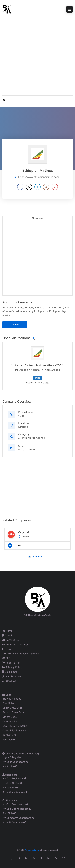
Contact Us (10, 640)
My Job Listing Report (17, 809)
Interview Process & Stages (21, 654)
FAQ (6, 658)
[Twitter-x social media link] (34, 858)
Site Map (9, 681)
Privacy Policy (12, 667)
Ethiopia (23, 427)
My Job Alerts (12, 783)
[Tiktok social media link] (41, 858)
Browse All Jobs (12, 699)
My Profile (10, 766)
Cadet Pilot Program (14, 730)
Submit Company (14, 822)
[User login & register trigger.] (4, 101)
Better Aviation (32, 850)
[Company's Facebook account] (20, 187)
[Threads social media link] (26, 858)
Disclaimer (10, 672)
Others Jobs (9, 717)
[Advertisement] (37, 53)
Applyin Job (9, 735)
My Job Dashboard (15, 804)
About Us (9, 635)
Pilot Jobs (8, 703)
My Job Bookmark (14, 779)
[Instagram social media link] (19, 858)
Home (7, 631)
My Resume (11, 788)
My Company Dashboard (18, 818)
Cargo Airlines (36, 438)
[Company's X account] (29, 187)
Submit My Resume (15, 792)
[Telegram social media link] (63, 858)
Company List (10, 721)
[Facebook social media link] (12, 858)
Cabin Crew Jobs (12, 708)
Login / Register (12, 757)
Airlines (23, 438)
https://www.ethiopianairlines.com (38, 177)
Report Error (11, 663)
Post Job (9, 740)
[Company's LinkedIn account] (37, 187)
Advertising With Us (15, 645)
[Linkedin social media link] (49, 858)
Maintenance (12, 676)
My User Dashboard (15, 762)
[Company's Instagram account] (46, 187)
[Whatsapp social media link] (56, 858)
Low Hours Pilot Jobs (15, 726)
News (7, 649)
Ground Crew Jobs (13, 712)
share (15, 325)
